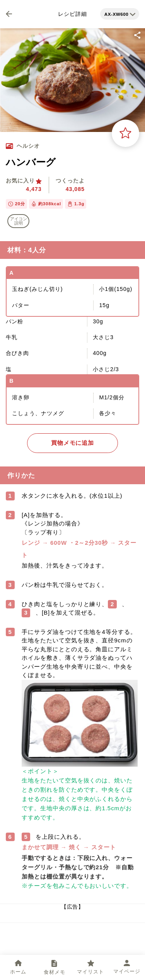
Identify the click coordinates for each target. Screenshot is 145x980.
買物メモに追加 (73, 443)
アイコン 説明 (19, 221)
